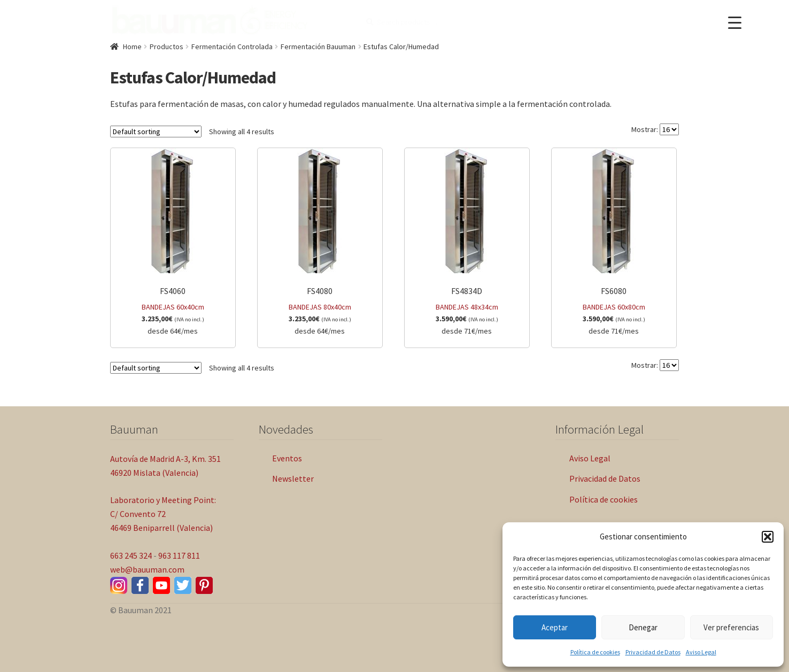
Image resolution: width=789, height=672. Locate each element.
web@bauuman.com (147, 569)
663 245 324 (131, 555)
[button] (768, 537)
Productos (167, 47)
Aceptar (555, 627)
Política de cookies (595, 652)
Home (132, 47)
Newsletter (293, 478)
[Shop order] (156, 132)
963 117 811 (179, 555)
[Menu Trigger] (735, 23)
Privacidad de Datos (653, 652)
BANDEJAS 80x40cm (320, 243)
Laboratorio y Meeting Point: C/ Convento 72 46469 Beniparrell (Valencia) (163, 514)
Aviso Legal (701, 652)
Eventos (287, 458)
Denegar (643, 627)
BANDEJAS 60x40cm (173, 243)
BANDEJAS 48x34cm (467, 243)
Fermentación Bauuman (318, 47)
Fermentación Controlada (232, 47)
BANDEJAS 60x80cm (614, 243)
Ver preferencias (731, 627)
